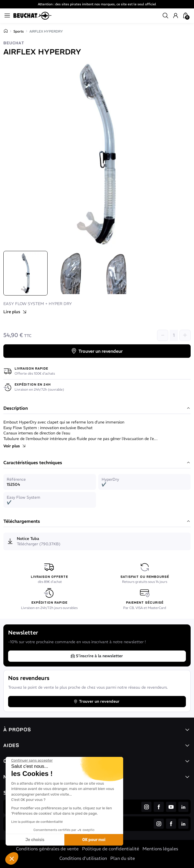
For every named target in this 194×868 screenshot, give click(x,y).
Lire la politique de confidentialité (37, 822)
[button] (12, 858)
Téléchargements (97, 521)
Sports (19, 31)
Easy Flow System (24, 497)
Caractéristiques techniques (97, 463)
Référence (16, 479)
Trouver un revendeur (97, 351)
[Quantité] (174, 335)
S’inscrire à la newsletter (97, 656)
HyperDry (110, 479)
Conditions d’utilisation (83, 858)
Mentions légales (160, 849)
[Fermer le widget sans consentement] (32, 761)
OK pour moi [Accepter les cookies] (94, 840)
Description (97, 408)
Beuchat (14, 43)
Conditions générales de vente (47, 849)
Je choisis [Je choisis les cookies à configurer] (35, 840)
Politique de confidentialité (111, 849)
